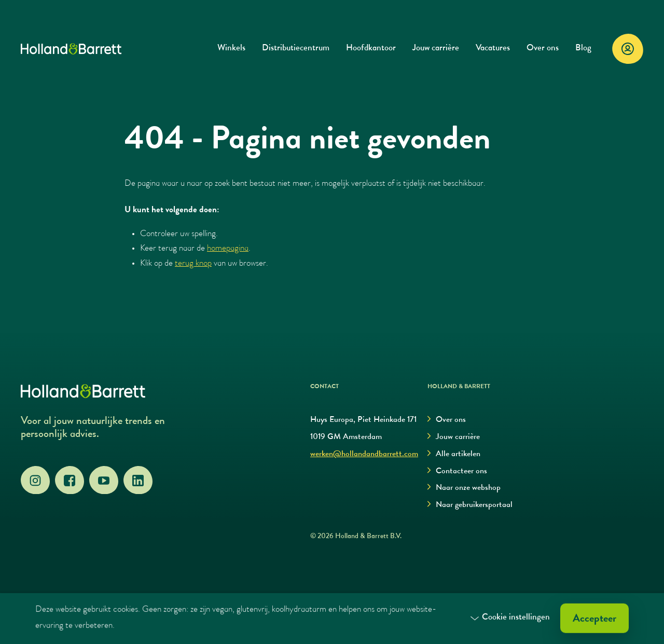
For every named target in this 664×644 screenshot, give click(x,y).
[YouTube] (104, 481)
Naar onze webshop (464, 488)
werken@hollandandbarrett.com (364, 455)
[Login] (628, 49)
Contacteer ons (457, 471)
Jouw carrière (436, 49)
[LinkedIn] (138, 481)
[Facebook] (70, 481)
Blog (583, 49)
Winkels (231, 49)
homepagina (228, 249)
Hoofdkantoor (371, 49)
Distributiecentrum (296, 49)
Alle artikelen (454, 454)
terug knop (193, 264)
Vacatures (493, 49)
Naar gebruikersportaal (470, 505)
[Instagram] (35, 481)
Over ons (543, 49)
